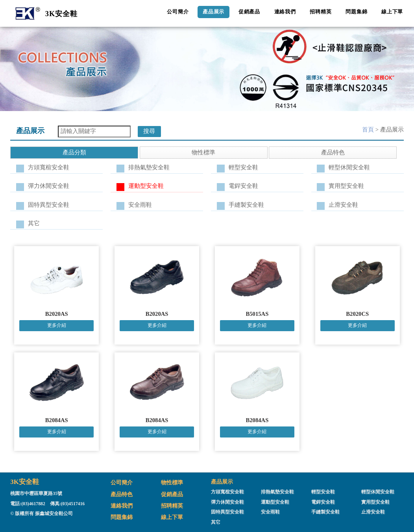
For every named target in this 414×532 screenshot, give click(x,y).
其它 (34, 223)
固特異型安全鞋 (49, 205)
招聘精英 (321, 12)
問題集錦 (356, 12)
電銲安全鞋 (243, 186)
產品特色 (122, 494)
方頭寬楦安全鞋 (49, 167)
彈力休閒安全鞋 (49, 186)
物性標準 (172, 482)
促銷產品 (249, 12)
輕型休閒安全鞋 (349, 167)
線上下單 (392, 12)
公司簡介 (178, 12)
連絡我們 (285, 12)
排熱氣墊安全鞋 (149, 167)
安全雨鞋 (140, 205)
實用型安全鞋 (346, 186)
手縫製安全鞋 (246, 205)
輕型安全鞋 (243, 167)
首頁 (368, 130)
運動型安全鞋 (146, 186)
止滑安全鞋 (343, 205)
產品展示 (213, 12)
